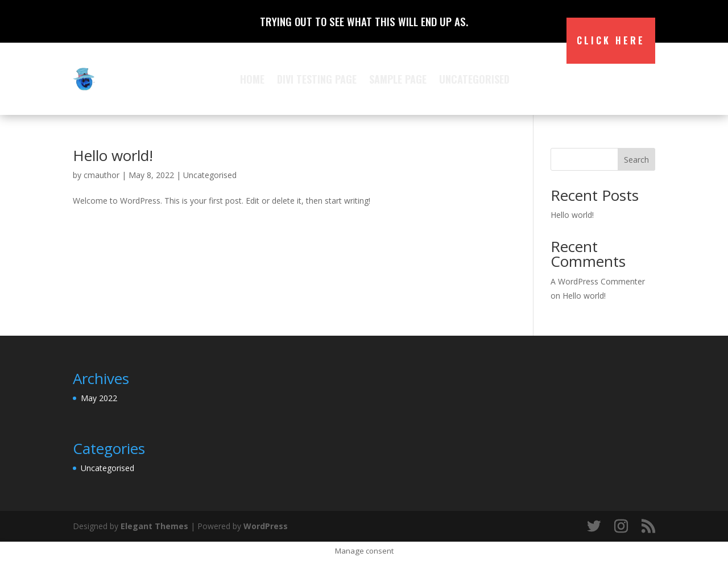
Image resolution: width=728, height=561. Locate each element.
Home (252, 79)
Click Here (611, 40)
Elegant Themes (154, 526)
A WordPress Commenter (598, 281)
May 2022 (99, 398)
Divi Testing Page (317, 79)
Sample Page (398, 79)
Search (636, 160)
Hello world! (113, 155)
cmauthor (102, 175)
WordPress (266, 526)
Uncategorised (474, 79)
